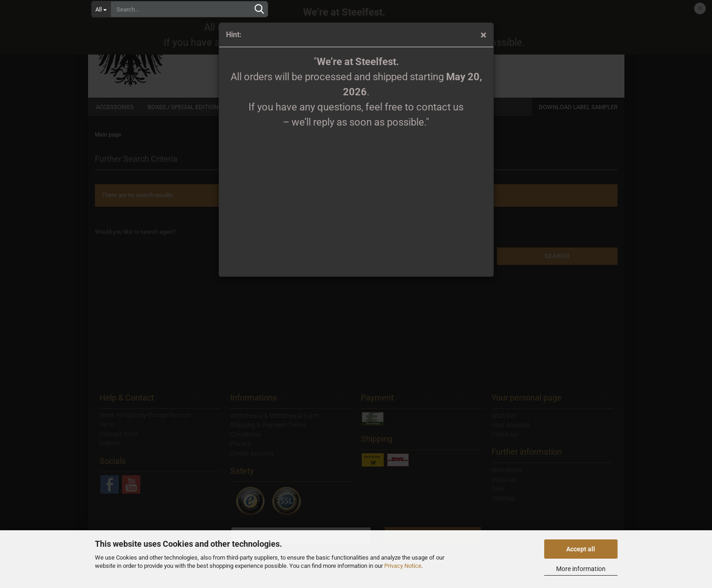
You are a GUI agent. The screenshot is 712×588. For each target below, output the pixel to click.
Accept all (581, 549)
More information (581, 569)
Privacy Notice (403, 566)
